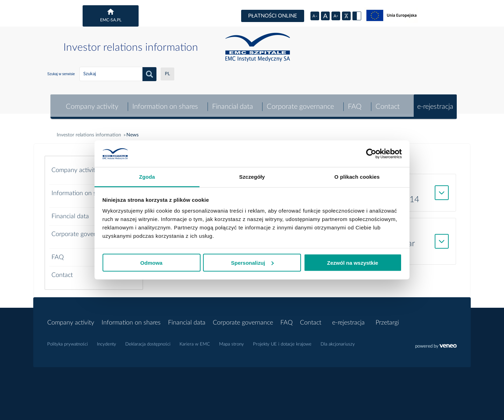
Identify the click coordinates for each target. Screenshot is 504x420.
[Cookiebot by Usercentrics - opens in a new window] (371, 154)
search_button (149, 74)
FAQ (354, 104)
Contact (388, 104)
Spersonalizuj (252, 262)
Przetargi (387, 320)
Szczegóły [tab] (252, 177)
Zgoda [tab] (147, 177)
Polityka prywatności (68, 341)
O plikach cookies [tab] (357, 177)
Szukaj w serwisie (61, 74)
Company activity (91, 104)
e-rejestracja (435, 104)
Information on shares (164, 104)
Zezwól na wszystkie (353, 262)
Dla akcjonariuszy (338, 341)
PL (167, 74)
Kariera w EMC (195, 341)
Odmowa (151, 262)
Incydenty (107, 341)
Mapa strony (232, 341)
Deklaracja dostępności (148, 341)
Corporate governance (300, 104)
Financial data (232, 104)
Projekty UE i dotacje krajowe (282, 341)
